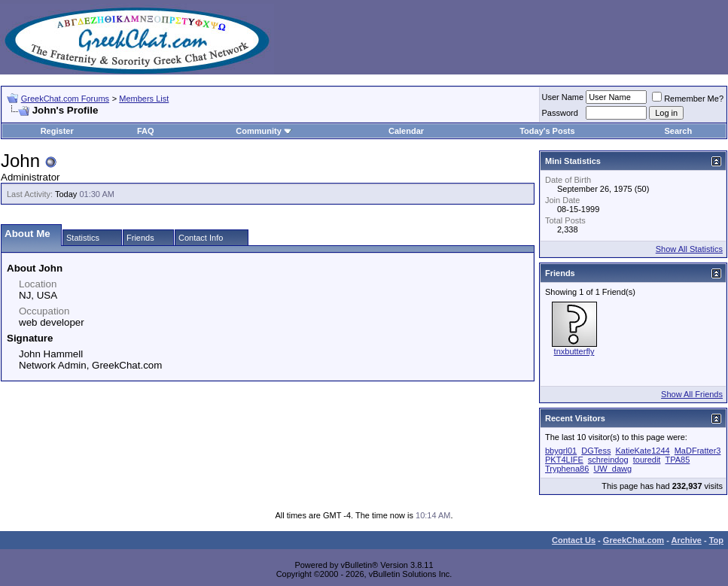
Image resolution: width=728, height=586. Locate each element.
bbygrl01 (561, 451)
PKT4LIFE (564, 460)
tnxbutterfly (574, 351)
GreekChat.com (634, 540)
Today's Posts (547, 131)
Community (264, 131)
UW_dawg (612, 469)
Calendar (406, 131)
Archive (687, 540)
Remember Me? (688, 99)
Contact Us (574, 540)
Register (57, 131)
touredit (647, 460)
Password (560, 113)
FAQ (146, 131)
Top (716, 540)
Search (678, 131)
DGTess (596, 451)
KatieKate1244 (642, 451)
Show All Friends (692, 394)
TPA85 (677, 460)
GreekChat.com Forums (65, 99)
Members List (144, 99)
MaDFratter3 (698, 451)
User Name (563, 97)
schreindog (608, 460)
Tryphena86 (567, 469)
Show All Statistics (689, 249)
